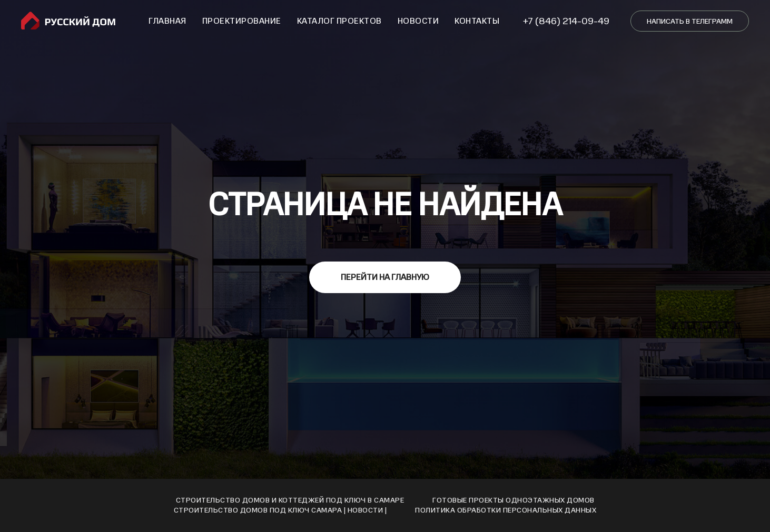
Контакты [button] (477, 21)
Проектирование (242, 21)
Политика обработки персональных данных (506, 510)
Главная (167, 21)
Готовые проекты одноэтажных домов (514, 500)
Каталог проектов (339, 21)
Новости (418, 21)
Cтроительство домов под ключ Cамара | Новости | (280, 510)
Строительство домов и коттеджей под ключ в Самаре (290, 500)
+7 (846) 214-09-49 (566, 21)
